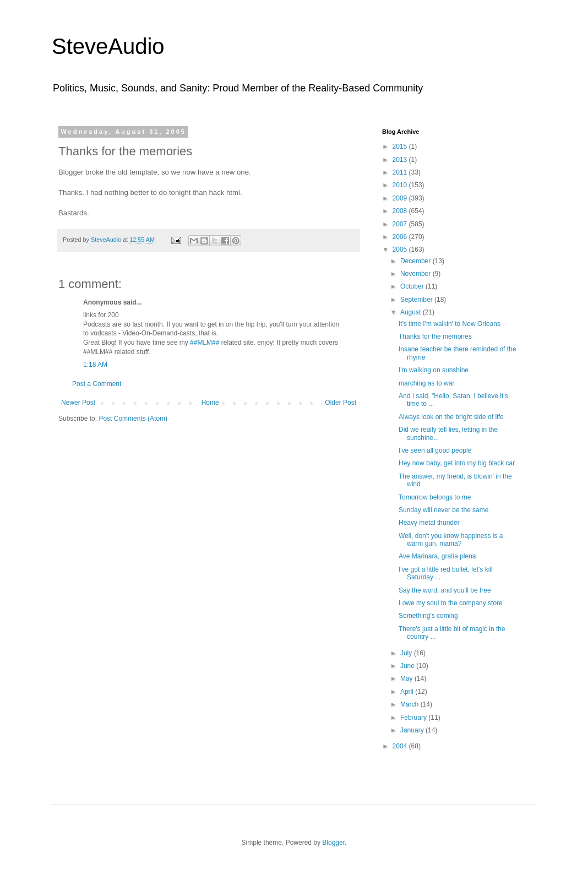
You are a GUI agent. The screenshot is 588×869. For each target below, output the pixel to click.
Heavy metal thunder (429, 523)
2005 (401, 249)
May (407, 678)
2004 (401, 746)
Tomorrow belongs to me (435, 497)
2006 (401, 237)
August (412, 312)
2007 (401, 224)
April (408, 692)
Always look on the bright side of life (451, 417)
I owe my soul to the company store (451, 603)
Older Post (341, 403)
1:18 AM (95, 365)
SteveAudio (108, 46)
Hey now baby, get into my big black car (457, 463)
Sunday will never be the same (443, 510)
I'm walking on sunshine (434, 370)
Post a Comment (97, 384)
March (410, 704)
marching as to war (426, 383)
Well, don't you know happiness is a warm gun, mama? (451, 540)
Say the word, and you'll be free (445, 590)
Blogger (333, 843)
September (417, 300)
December (416, 261)
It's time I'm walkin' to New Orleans (450, 324)
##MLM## (205, 343)
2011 (401, 172)
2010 (401, 185)
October (413, 286)
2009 (401, 198)
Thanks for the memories (435, 336)
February (414, 718)
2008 (401, 211)
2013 (401, 160)
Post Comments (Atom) (133, 419)
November (416, 274)
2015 (401, 146)
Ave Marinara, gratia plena (437, 556)
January (413, 730)
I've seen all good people (435, 450)
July (407, 653)
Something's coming (428, 616)
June (408, 666)
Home (210, 403)
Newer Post (78, 403)
